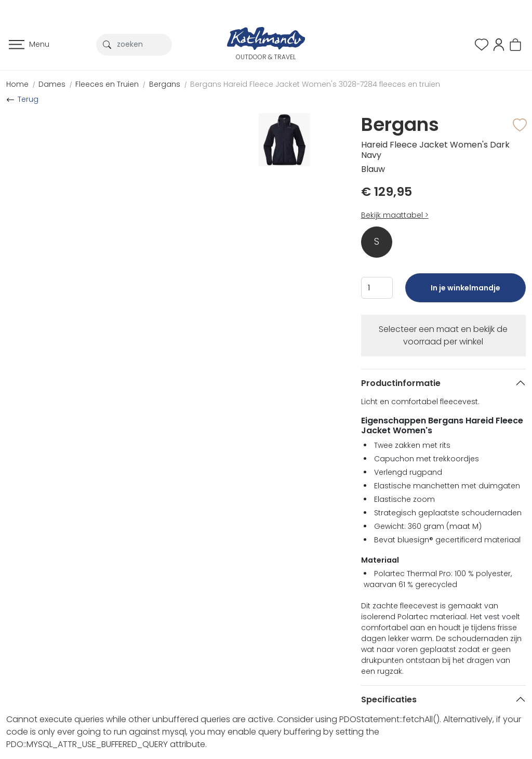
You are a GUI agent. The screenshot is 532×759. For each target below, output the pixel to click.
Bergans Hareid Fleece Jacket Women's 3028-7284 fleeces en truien (315, 84)
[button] (499, 44)
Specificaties (389, 700)
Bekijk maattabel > (395, 215)
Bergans (165, 84)
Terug (28, 99)
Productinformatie (401, 383)
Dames (52, 84)
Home (17, 84)
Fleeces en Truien (107, 84)
